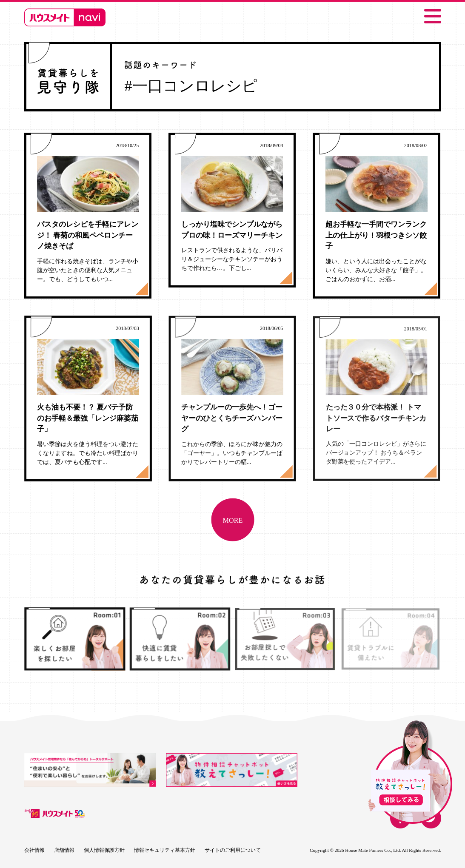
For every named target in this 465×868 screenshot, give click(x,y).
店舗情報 (64, 850)
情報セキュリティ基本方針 (165, 850)
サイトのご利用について (233, 850)
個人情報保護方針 (104, 850)
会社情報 (34, 850)
